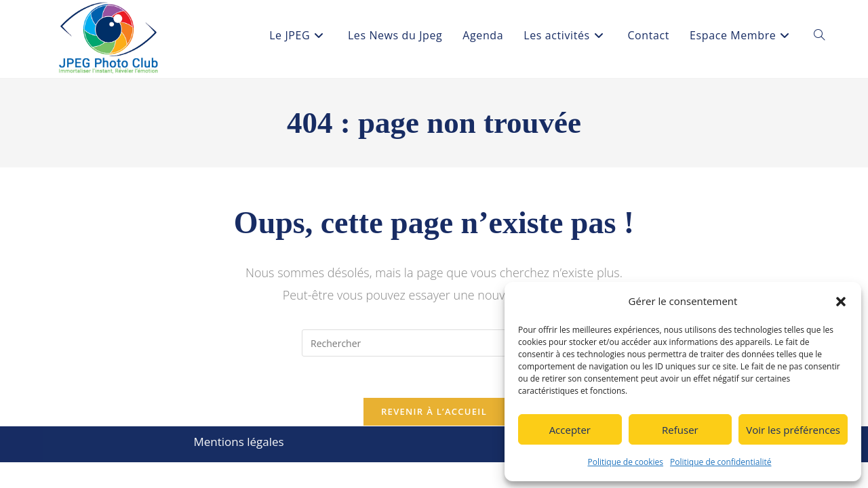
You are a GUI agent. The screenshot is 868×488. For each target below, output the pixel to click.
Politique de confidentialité (721, 462)
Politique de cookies (626, 462)
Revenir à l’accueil (434, 411)
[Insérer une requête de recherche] (434, 343)
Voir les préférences (793, 430)
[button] (841, 302)
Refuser (680, 430)
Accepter (570, 430)
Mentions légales (238, 442)
